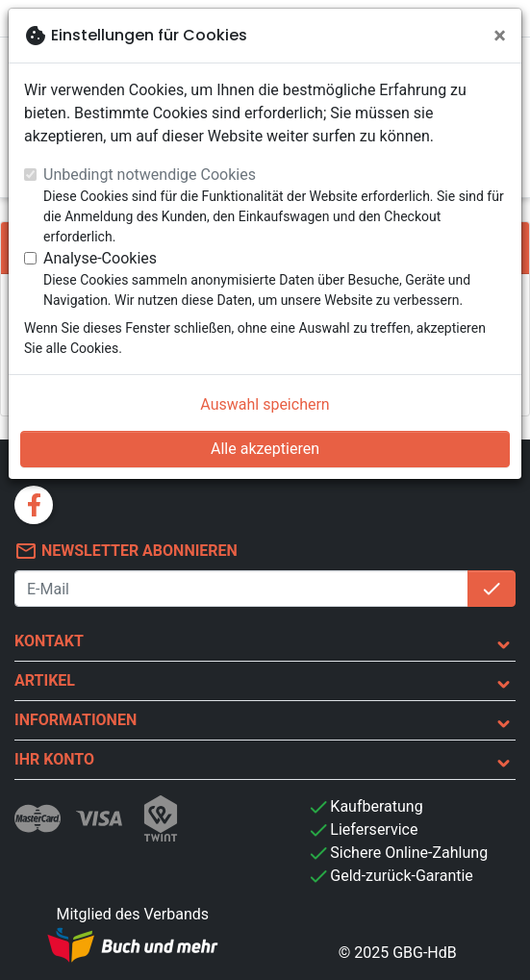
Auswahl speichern (265, 404)
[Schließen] (500, 36)
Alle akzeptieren (265, 449)
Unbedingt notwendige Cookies (150, 175)
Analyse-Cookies (100, 258)
